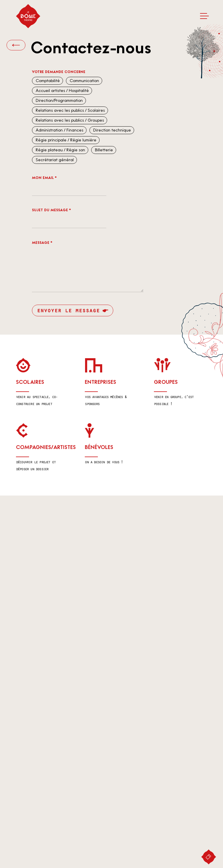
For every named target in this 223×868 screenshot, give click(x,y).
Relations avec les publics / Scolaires (70, 110)
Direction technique (111, 130)
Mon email (44, 178)
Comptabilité (47, 81)
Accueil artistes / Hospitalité (62, 91)
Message (42, 243)
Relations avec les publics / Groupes (69, 120)
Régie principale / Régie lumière (65, 140)
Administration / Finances (59, 130)
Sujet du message (51, 210)
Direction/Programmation (59, 101)
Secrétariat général (54, 160)
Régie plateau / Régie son (60, 150)
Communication (84, 81)
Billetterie (103, 150)
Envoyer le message (68, 310)
